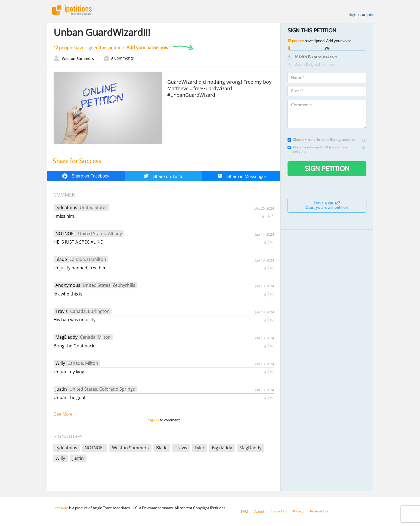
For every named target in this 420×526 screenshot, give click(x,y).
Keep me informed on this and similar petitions (318, 151)
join (370, 16)
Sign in (355, 16)
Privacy (301, 511)
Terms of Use (323, 511)
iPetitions (75, 11)
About (259, 511)
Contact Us (280, 511)
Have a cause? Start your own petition (327, 206)
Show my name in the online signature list (321, 141)
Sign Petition (327, 170)
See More (63, 415)
